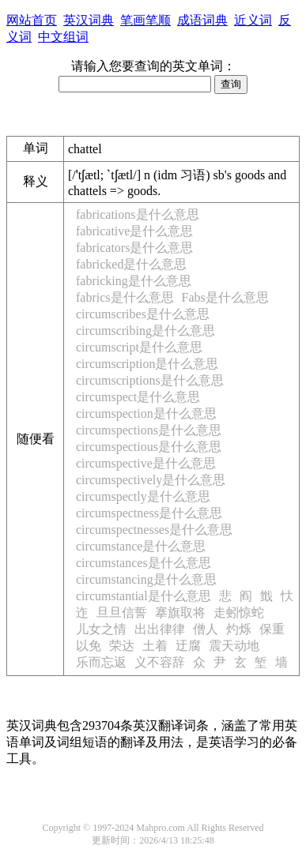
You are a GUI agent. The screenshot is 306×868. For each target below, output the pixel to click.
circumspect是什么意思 (138, 397)
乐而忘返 (101, 662)
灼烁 (239, 629)
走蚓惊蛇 (239, 612)
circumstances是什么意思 (144, 563)
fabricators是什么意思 (134, 248)
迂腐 (188, 646)
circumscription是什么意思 (147, 364)
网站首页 (32, 20)
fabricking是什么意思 (134, 281)
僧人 (206, 629)
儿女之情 (101, 629)
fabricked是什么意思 (131, 264)
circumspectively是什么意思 (151, 480)
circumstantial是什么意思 (144, 596)
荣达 (122, 646)
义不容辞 (160, 662)
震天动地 (234, 646)
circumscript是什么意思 (139, 347)
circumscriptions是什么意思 (150, 380)
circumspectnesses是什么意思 (154, 530)
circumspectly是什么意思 (143, 496)
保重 (272, 629)
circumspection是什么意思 (146, 413)
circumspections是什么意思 (149, 430)
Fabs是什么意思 (225, 297)
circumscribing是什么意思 (145, 331)
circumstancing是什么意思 (146, 579)
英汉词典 (89, 20)
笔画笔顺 (145, 20)
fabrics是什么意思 (125, 297)
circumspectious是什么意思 (149, 447)
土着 (155, 646)
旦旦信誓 (122, 612)
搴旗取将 (180, 612)
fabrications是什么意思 (138, 214)
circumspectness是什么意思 (149, 513)
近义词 (253, 20)
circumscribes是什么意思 (143, 314)
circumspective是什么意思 (146, 463)
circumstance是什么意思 (141, 546)
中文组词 (63, 37)
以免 (89, 646)
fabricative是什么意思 (134, 231)
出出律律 (160, 629)
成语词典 (202, 20)
